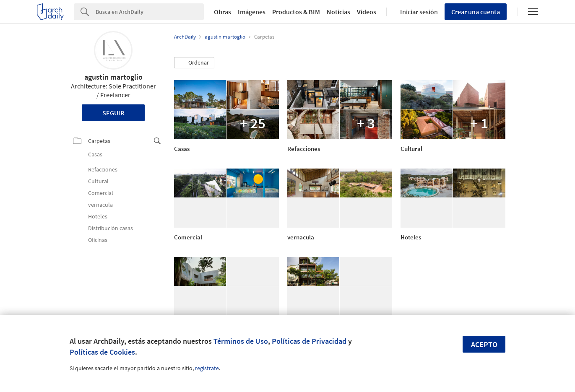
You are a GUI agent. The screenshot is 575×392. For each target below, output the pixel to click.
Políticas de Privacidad (309, 341)
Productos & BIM (296, 12)
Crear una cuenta (476, 12)
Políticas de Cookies (102, 352)
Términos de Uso (241, 341)
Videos (367, 12)
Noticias (338, 12)
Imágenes (252, 12)
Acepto (484, 344)
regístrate (207, 368)
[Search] (150, 12)
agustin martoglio (113, 77)
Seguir (113, 113)
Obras (222, 12)
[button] (194, 63)
